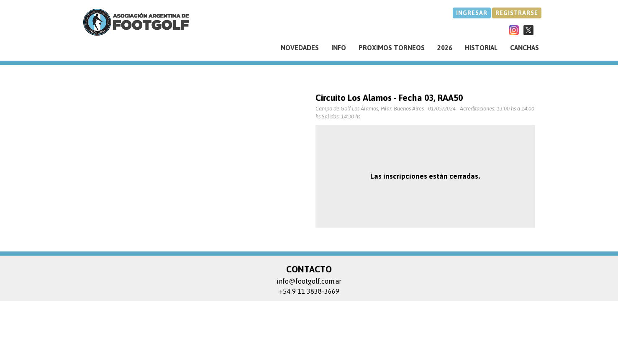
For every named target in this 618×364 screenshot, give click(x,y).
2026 (445, 48)
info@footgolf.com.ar (309, 281)
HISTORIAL (481, 48)
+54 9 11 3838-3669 (309, 291)
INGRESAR (472, 13)
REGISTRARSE (517, 13)
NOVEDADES (300, 48)
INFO (339, 48)
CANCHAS (524, 48)
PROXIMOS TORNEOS (392, 48)
